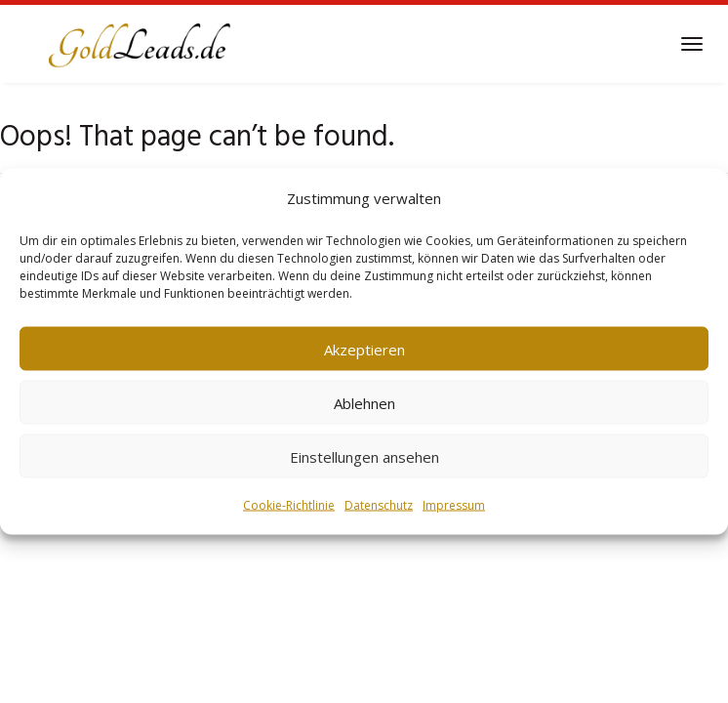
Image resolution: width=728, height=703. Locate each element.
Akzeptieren (364, 349)
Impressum (454, 505)
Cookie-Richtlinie (289, 505)
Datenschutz (379, 505)
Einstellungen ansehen (364, 456)
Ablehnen (364, 402)
